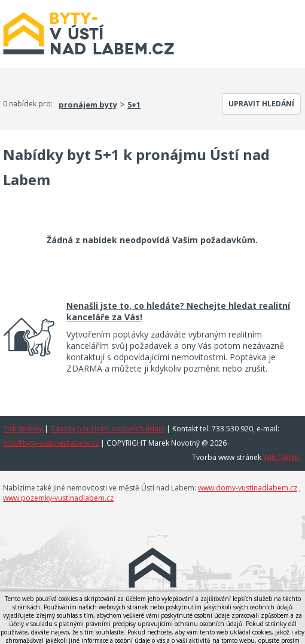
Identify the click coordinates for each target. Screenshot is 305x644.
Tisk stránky (23, 429)
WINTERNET (283, 457)
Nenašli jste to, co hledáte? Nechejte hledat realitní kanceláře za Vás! (178, 311)
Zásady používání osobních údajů (107, 429)
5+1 (134, 105)
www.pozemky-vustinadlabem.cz (58, 498)
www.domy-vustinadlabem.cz (248, 488)
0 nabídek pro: (28, 104)
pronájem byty (88, 105)
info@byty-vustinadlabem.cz (51, 443)
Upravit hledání (261, 104)
